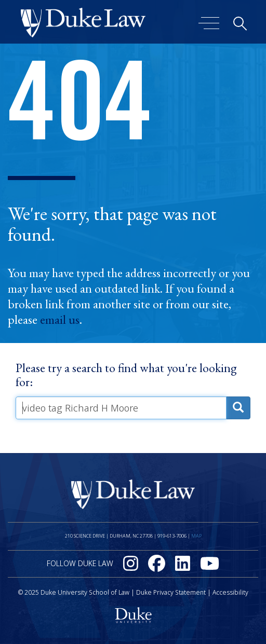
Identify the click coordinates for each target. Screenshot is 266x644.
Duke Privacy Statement (171, 592)
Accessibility (230, 592)
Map (196, 536)
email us (60, 320)
